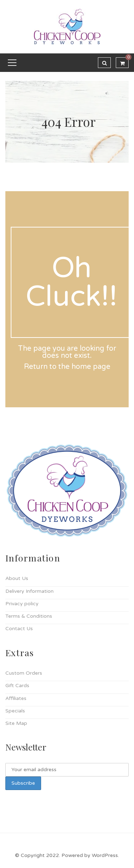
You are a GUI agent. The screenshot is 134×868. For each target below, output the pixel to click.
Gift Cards (17, 686)
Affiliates (16, 698)
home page (91, 367)
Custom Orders (24, 673)
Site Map (16, 723)
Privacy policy (22, 604)
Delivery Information (29, 591)
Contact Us (19, 629)
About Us (17, 578)
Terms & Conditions (29, 616)
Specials (15, 711)
